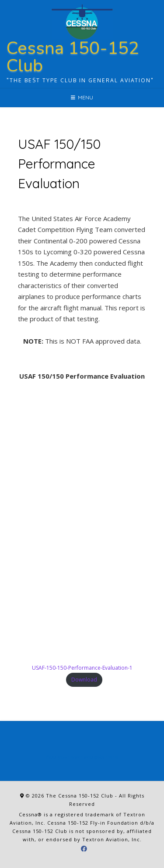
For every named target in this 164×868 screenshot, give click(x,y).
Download (84, 680)
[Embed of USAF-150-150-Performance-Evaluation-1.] (82, 524)
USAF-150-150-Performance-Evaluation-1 (82, 668)
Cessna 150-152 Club (73, 57)
